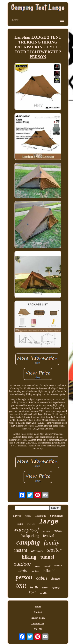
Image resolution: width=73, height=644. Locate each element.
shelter (54, 550)
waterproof (26, 529)
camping (28, 542)
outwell (47, 566)
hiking (29, 557)
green (38, 566)
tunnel (47, 557)
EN (36, 629)
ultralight (37, 551)
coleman (58, 566)
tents (23, 570)
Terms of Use (38, 624)
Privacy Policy (38, 618)
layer (32, 592)
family (52, 542)
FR (40, 629)
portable (43, 593)
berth (34, 587)
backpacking (30, 536)
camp (20, 524)
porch (31, 523)
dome (55, 578)
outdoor (22, 564)
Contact (38, 612)
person (24, 577)
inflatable (50, 571)
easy (45, 587)
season (46, 531)
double (35, 571)
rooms (56, 588)
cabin (42, 578)
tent (21, 585)
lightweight (56, 516)
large (49, 522)
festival (49, 536)
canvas (17, 516)
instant (21, 550)
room (58, 530)
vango (28, 516)
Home (38, 607)
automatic (41, 516)
